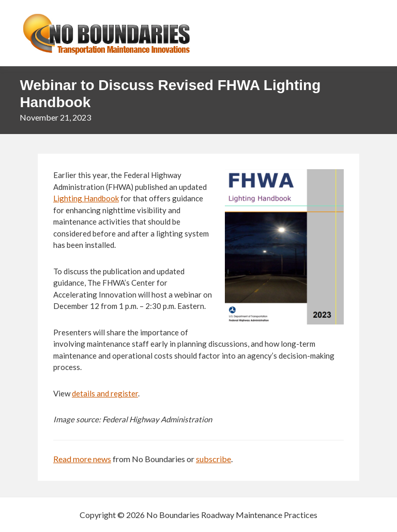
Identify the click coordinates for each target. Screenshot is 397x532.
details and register (105, 393)
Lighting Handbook (86, 198)
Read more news (82, 459)
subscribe (213, 459)
